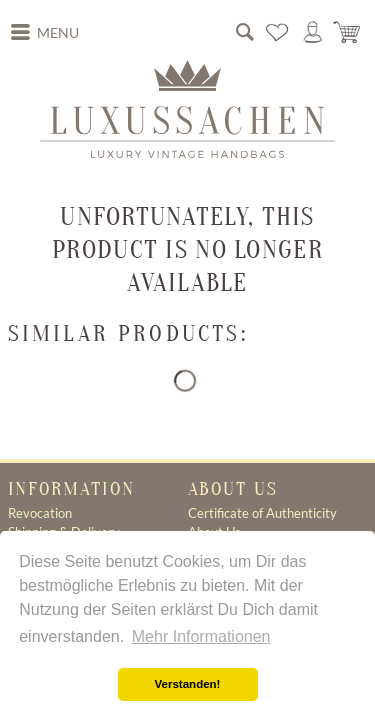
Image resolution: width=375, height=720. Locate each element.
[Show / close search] (245, 32)
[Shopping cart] (348, 32)
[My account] (313, 32)
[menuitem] (45, 33)
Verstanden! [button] (188, 684)
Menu (45, 30)
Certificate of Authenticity (262, 513)
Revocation (40, 513)
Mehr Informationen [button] (201, 636)
